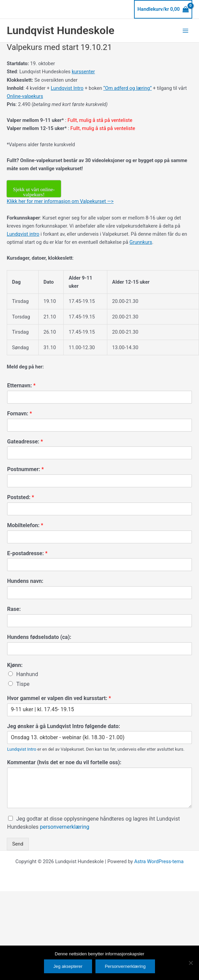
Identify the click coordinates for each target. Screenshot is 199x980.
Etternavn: (21, 385)
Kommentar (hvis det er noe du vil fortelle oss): (64, 762)
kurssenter (83, 72)
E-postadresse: (27, 553)
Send (18, 844)
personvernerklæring (65, 827)
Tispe (23, 684)
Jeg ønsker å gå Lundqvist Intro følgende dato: (64, 726)
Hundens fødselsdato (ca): (39, 637)
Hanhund (27, 674)
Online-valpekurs (25, 96)
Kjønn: (15, 665)
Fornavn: (19, 414)
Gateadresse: (25, 442)
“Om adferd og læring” (127, 88)
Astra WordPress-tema (159, 861)
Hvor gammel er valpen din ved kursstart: (59, 698)
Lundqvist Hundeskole (61, 30)
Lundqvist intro (23, 234)
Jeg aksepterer (68, 966)
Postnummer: (25, 469)
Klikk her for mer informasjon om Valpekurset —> (60, 201)
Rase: (14, 609)
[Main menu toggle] (185, 30)
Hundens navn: (25, 581)
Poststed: (21, 497)
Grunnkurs (141, 242)
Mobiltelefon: (25, 525)
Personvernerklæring (125, 966)
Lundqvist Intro (67, 88)
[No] (191, 963)
